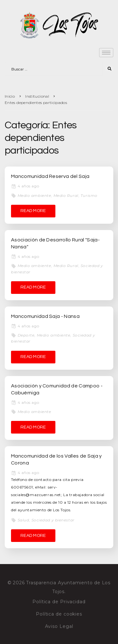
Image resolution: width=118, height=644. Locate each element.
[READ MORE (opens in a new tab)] (33, 211)
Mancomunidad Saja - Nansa (45, 316)
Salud (23, 520)
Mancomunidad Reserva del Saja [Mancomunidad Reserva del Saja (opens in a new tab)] (50, 176)
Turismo (89, 195)
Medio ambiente (34, 195)
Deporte (26, 335)
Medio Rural (66, 195)
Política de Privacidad (59, 602)
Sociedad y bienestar (53, 520)
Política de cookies (59, 614)
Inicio (10, 96)
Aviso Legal (59, 626)
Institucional (37, 96)
